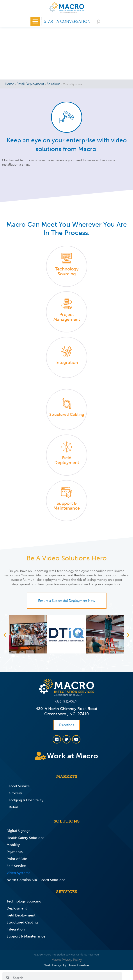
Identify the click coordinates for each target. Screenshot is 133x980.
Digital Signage (19, 831)
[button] (35, 21)
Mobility (13, 845)
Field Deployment (21, 915)
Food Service (19, 786)
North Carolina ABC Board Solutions (36, 880)
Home (9, 84)
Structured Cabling (22, 922)
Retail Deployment (30, 84)
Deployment (17, 908)
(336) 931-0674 (66, 701)
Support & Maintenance (26, 936)
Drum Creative (78, 965)
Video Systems (18, 873)
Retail (13, 807)
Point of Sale (17, 859)
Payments (15, 852)
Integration (16, 929)
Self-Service (16, 866)
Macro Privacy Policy (67, 960)
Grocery (15, 793)
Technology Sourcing (24, 901)
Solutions (54, 84)
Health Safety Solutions (25, 838)
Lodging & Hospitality (26, 800)
